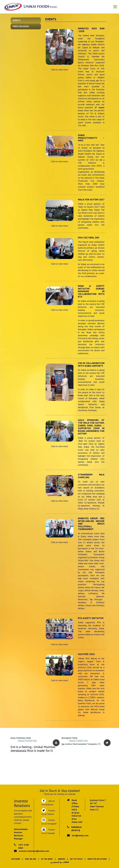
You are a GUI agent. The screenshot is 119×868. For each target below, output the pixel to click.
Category (16, 859)
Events (17, 20)
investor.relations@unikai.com (34, 851)
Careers (61, 859)
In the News (47, 859)
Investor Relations (97, 859)
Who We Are (31, 859)
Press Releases (21, 26)
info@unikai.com (80, 835)
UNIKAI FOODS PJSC (27, 741)
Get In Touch (76, 859)
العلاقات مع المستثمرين (60, 862)
